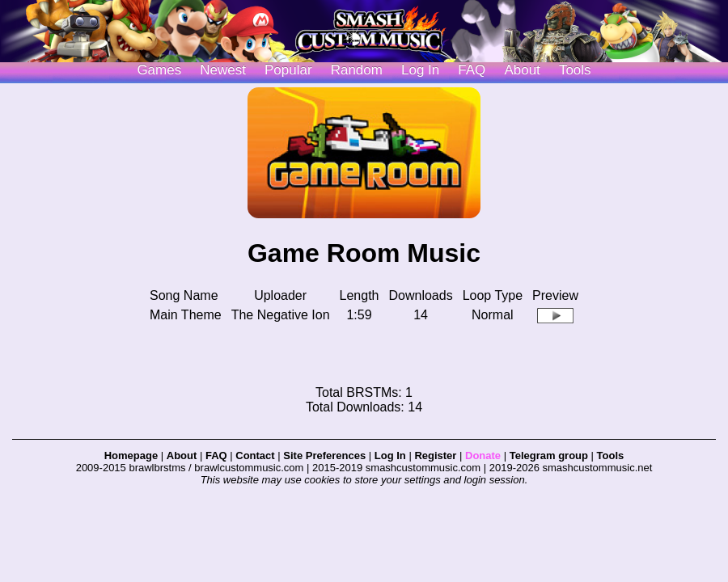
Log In (390, 455)
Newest (223, 70)
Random (357, 70)
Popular (288, 70)
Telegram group (549, 455)
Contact (255, 455)
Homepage (131, 455)
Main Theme (186, 315)
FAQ (472, 70)
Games (159, 70)
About (522, 70)
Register (435, 455)
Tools (575, 70)
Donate (483, 455)
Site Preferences (324, 455)
